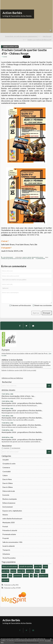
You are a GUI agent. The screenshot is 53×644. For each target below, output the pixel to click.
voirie (45, 566)
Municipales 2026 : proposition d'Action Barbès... (22, 425)
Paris (37, 571)
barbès (13, 571)
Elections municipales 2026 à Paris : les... (18, 396)
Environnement (8, 507)
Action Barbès (12, 13)
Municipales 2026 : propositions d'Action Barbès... (22, 403)
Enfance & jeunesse (9, 503)
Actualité (6, 460)
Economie (6, 495)
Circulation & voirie (9, 464)
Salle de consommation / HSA (12, 542)
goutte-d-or (43, 576)
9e (31, 576)
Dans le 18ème (8, 487)
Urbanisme (6, 554)
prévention (18, 576)
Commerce (6, 468)
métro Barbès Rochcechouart (12, 519)
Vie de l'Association (9, 558)
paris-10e (30, 571)
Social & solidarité (9, 546)
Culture (5, 475)
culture (26, 576)
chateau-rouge (26, 258)
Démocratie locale (9, 491)
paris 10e (5, 571)
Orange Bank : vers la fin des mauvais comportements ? (21, 36)
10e (36, 576)
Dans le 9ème (7, 479)
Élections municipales (10, 499)
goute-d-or (18, 258)
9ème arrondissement (10, 566)
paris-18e (38, 566)
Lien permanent (7, 257)
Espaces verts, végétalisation (12, 511)
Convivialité (7, 472)
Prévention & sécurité (10, 530)
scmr (43, 571)
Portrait (5, 527)
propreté (5, 580)
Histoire (5, 515)
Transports (6, 550)
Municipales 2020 (9, 523)
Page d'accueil (47, 36)
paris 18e (21, 571)
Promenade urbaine (9, 534)
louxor (5, 576)
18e (10, 576)
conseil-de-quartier (26, 566)
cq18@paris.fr (7, 235)
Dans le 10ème (8, 483)
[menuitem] (24, 36)
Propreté (6, 538)
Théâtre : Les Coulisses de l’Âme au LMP (39, 40)
